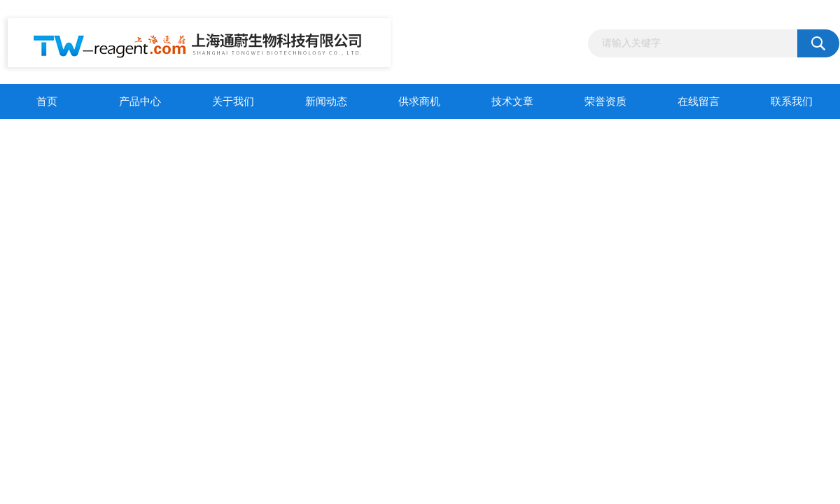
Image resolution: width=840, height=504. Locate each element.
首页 (47, 101)
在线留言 (699, 101)
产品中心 (140, 101)
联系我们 (792, 101)
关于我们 (233, 101)
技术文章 (512, 101)
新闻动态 (326, 101)
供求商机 (419, 101)
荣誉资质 (605, 101)
